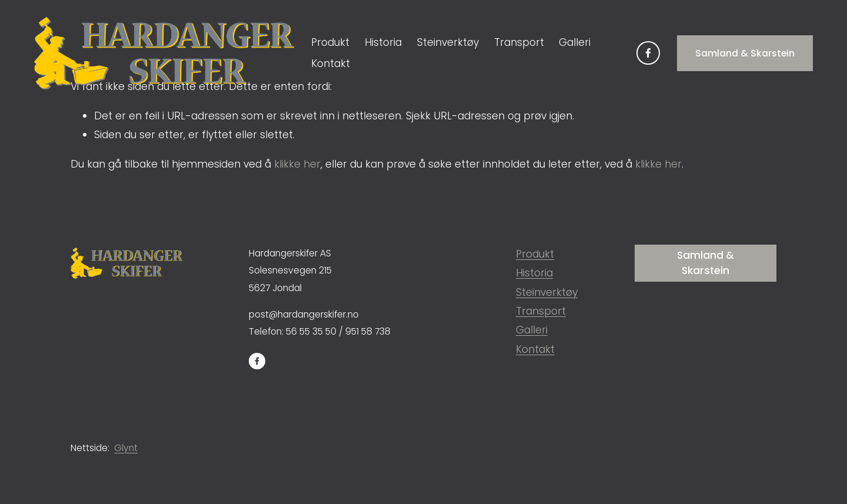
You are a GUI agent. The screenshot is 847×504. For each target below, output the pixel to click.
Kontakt (331, 64)
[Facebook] (648, 53)
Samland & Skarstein (745, 53)
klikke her (297, 164)
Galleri (575, 42)
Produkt (535, 254)
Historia (383, 42)
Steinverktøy (448, 42)
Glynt (126, 448)
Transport (519, 42)
